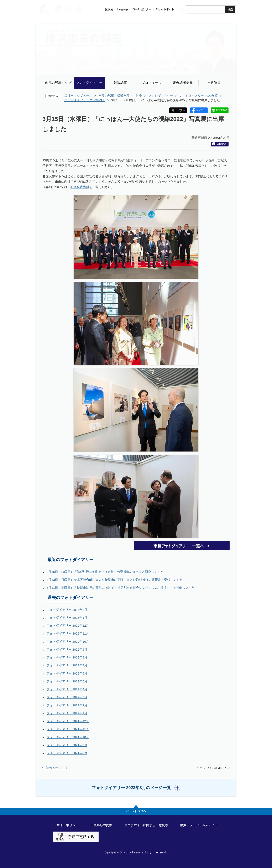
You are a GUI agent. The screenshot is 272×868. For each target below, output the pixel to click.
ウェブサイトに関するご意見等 (146, 825)
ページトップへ (136, 811)
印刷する (219, 144)
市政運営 (214, 83)
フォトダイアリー (89, 83)
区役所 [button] (109, 9)
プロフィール (152, 83)
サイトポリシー (67, 825)
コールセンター (142, 9)
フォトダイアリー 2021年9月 (67, 745)
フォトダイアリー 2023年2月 (67, 610)
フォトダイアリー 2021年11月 (68, 729)
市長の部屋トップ (58, 83)
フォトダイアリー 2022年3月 (67, 697)
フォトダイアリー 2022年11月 (68, 633)
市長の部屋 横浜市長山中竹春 (120, 96)
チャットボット (165, 9)
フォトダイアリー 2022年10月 (68, 642)
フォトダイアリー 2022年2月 (67, 705)
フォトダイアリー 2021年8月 (67, 753)
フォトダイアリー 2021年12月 (68, 721)
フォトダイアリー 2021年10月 (68, 737)
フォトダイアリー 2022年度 (198, 96)
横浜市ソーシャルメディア (199, 825)
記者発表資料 (80, 187)
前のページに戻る (58, 768)
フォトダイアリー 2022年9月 (67, 649)
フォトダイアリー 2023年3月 (85, 100)
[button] (136, 788)
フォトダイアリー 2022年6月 (67, 673)
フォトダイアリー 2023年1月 (67, 618)
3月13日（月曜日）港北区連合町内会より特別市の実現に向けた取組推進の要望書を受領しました (115, 580)
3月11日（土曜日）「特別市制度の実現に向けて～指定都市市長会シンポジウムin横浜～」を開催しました (121, 588)
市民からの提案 (101, 825)
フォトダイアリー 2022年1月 (67, 713)
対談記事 (120, 83)
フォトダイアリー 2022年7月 (67, 665)
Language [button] (123, 9)
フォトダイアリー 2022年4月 (67, 689)
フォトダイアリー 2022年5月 (67, 681)
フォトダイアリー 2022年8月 (67, 657)
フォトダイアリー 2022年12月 (68, 625)
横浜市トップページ (78, 96)
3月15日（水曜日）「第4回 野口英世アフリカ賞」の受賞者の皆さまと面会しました (105, 572)
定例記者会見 (183, 83)
